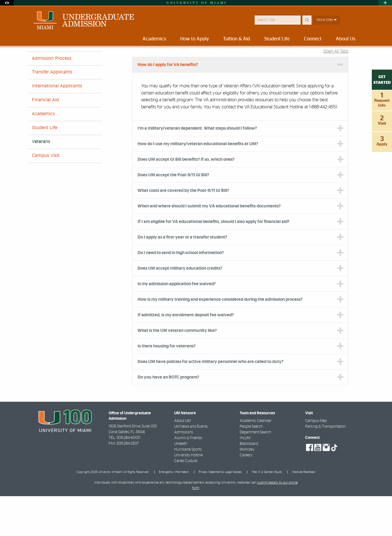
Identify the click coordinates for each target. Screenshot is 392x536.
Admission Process (52, 98)
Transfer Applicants (52, 112)
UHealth (181, 484)
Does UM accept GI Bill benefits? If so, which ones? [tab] (186, 199)
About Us (132, 59)
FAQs (151, 59)
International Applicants (57, 126)
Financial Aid (45, 140)
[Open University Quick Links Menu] (385, 3)
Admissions (184, 472)
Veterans (41, 181)
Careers (246, 495)
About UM (182, 461)
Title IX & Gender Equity (267, 512)
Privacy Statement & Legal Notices (220, 512)
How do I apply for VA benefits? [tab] (168, 105)
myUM (245, 478)
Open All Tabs (336, 91)
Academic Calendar (256, 461)
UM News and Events (191, 466)
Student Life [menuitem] (277, 39)
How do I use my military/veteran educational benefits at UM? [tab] (198, 184)
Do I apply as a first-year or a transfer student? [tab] (182, 277)
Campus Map (316, 461)
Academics (43, 154)
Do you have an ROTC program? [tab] (168, 417)
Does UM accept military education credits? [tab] (180, 308)
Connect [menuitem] (313, 39)
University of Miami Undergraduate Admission (81, 59)
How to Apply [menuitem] (194, 39)
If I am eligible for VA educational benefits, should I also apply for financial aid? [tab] (213, 261)
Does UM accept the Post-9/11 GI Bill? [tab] (173, 215)
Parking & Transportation (326, 466)
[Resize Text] (346, 55)
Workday (247, 489)
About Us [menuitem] (346, 39)
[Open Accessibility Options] (7, 3)
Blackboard (249, 484)
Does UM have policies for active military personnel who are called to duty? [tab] (210, 401)
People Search (251, 466)
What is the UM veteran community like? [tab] (177, 370)
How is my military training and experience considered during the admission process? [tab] (220, 339)
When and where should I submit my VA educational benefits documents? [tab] (209, 246)
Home (33, 59)
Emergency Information (174, 512)
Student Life (45, 168)
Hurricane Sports (188, 489)
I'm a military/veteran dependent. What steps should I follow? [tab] (197, 168)
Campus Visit (46, 195)
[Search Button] (307, 20)
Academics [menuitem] (154, 39)
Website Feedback (304, 512)
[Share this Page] (359, 56)
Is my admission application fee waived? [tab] (177, 324)
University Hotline (188, 495)
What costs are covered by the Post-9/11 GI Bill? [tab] (183, 230)
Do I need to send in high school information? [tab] (181, 293)
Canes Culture (186, 501)
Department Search (255, 472)
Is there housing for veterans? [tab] (167, 386)
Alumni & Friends (188, 478)
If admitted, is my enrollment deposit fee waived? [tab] (186, 355)
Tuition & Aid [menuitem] (237, 39)
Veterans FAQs (175, 59)
